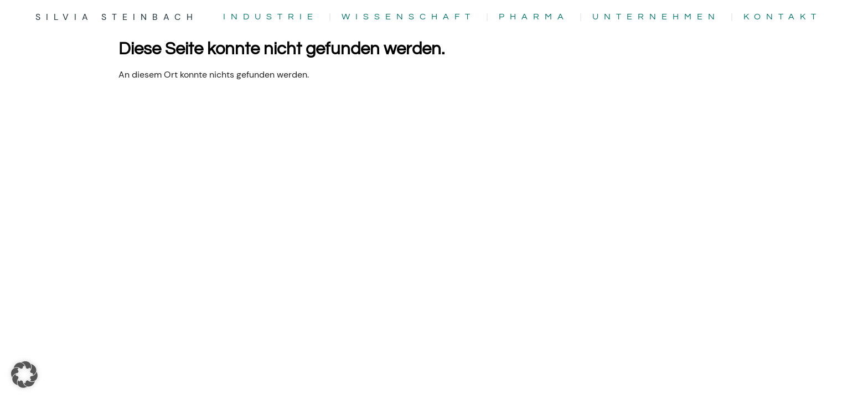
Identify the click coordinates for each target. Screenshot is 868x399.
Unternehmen (656, 17)
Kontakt (782, 17)
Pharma (534, 17)
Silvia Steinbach (117, 17)
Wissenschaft (409, 17)
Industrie (271, 17)
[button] (24, 375)
